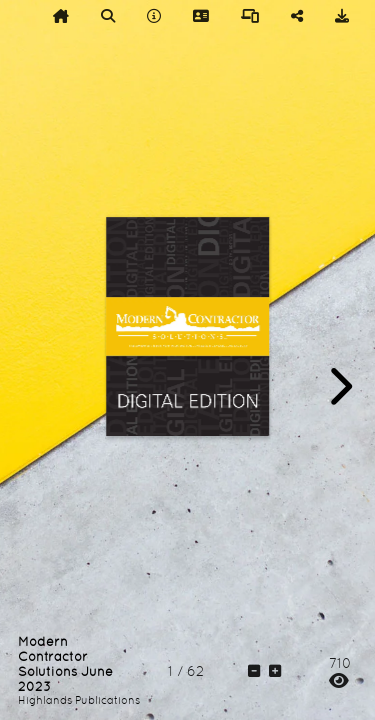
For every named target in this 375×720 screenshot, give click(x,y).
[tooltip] (61, 16)
